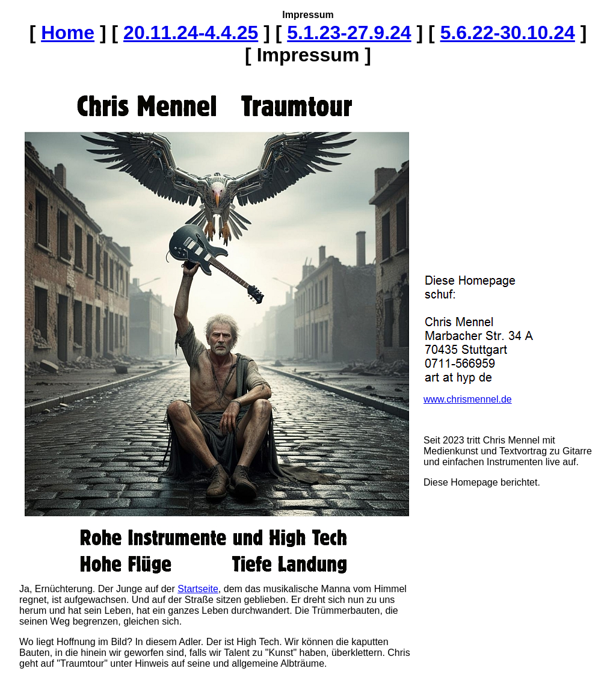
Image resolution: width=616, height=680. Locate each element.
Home (68, 32)
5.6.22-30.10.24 (508, 32)
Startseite (198, 589)
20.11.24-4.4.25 (191, 32)
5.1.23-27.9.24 (349, 32)
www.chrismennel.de (468, 399)
